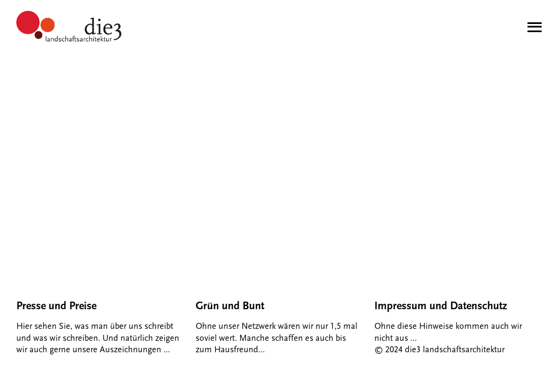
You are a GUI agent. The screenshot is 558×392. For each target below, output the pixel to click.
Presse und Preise (56, 306)
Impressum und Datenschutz (441, 306)
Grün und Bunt (230, 306)
